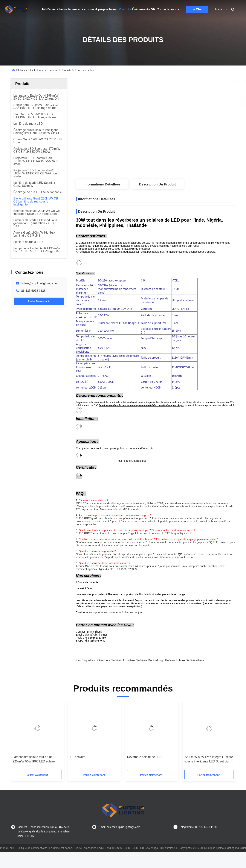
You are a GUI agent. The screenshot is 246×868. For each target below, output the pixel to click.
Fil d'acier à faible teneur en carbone (68, 9)
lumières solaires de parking (143, 660)
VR (153, 9)
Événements (141, 9)
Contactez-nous (168, 9)
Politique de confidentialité (32, 848)
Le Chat (197, 9)
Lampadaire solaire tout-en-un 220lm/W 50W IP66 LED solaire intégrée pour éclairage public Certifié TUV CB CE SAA (34, 760)
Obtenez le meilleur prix (177, 102)
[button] (22, 737)
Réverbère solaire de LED (144, 757)
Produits (125, 9)
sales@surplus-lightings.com (40, 283)
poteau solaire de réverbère (185, 660)
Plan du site (7, 848)
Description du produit (157, 184)
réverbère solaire (109, 660)
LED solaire (78, 757)
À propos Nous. (106, 9)
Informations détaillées (102, 184)
